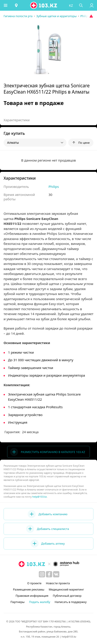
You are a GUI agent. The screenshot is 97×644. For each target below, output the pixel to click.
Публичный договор (67, 596)
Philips (54, 187)
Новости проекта (58, 583)
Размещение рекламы (29, 589)
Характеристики (17, 120)
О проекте (34, 583)
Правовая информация (32, 596)
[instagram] (42, 574)
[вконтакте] (56, 574)
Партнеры (18, 602)
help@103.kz (40, 497)
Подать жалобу (40, 602)
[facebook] (49, 574)
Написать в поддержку (71, 602)
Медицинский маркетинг (66, 589)
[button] (6, 5)
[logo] (44, 5)
